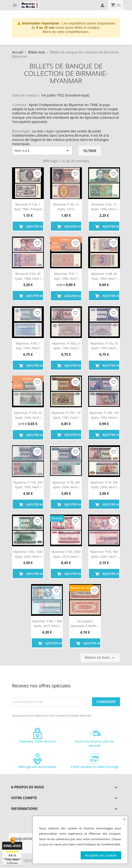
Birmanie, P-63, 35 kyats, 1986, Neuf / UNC (28, 276)
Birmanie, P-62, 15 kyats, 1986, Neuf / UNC (104, 207)
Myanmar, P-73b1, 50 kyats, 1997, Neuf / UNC (66, 415)
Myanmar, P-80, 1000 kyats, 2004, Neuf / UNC (28, 554)
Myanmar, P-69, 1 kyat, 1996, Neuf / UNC (28, 346)
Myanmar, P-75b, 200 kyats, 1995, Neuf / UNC (28, 485)
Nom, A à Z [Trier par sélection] (42, 151)
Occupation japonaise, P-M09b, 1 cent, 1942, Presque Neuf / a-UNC (85, 624)
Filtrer (90, 151)
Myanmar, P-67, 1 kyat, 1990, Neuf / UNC (66, 276)
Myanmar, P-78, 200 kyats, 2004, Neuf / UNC (66, 485)
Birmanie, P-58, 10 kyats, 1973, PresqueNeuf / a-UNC (66, 207)
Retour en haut (100, 658)
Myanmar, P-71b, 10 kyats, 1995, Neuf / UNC (104, 346)
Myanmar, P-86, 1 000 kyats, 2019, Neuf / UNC (47, 624)
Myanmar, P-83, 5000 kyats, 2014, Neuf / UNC (66, 554)
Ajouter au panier (30, 226)
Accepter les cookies (101, 855)
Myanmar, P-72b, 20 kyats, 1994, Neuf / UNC (28, 415)
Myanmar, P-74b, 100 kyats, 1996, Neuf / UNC (104, 415)
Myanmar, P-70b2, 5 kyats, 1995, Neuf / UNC (66, 346)
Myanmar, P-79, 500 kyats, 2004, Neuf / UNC (104, 485)
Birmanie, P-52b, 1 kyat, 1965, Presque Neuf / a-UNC (28, 207)
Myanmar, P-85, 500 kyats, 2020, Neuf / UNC (104, 554)
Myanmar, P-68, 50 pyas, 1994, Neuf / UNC (104, 276)
